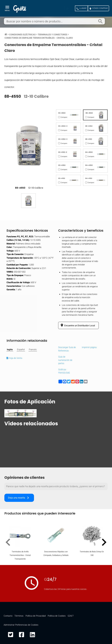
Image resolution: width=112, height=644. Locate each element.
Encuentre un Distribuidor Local (77, 325)
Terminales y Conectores (52, 35)
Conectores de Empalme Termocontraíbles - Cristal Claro (39, 38)
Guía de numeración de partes (65, 360)
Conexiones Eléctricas (22, 35)
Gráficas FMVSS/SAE (64, 371)
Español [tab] (21, 350)
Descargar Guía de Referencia (67, 349)
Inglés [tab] (10, 350)
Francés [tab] (33, 350)
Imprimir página (89, 347)
